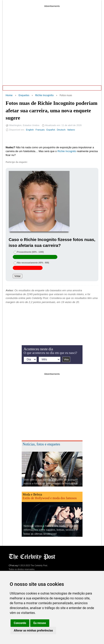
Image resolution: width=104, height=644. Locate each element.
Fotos (90, 88)
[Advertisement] (52, 36)
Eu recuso (40, 623)
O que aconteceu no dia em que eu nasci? (50, 353)
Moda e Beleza (32, 494)
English (30, 130)
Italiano (71, 130)
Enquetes (30, 88)
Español (51, 130)
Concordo (20, 623)
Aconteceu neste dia (53, 88)
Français (40, 130)
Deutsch (61, 130)
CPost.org (13, 566)
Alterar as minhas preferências (33, 630)
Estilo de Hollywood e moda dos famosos (50, 498)
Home (14, 88)
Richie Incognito (44, 95)
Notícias (76, 88)
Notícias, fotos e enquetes (41, 444)
